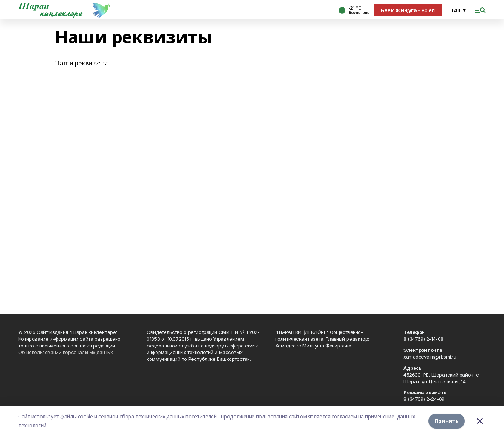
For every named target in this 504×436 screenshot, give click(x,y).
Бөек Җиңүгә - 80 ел (408, 10)
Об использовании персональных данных (66, 352)
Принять (447, 421)
